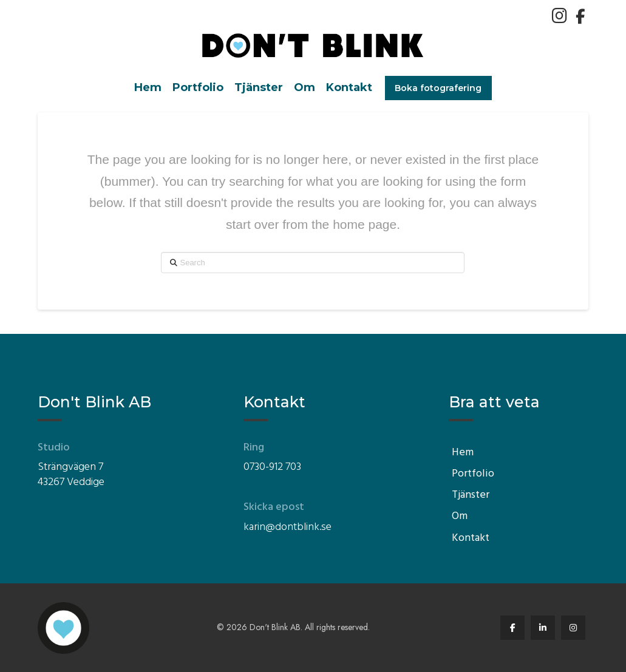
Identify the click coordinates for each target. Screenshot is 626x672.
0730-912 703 (272, 467)
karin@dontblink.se (287, 527)
